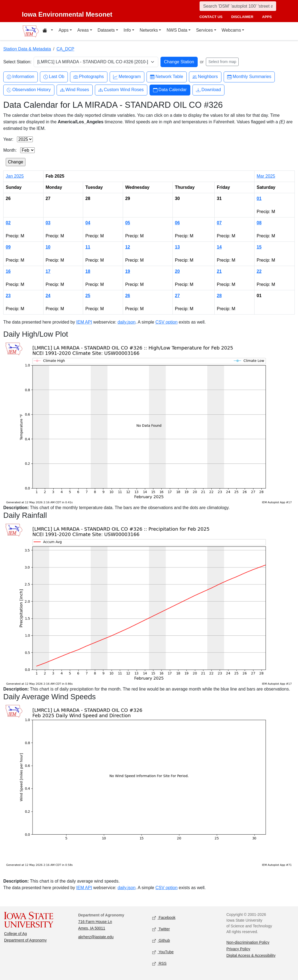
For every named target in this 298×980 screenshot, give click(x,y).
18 (88, 271)
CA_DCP (65, 49)
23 (8, 296)
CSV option (166, 322)
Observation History (29, 90)
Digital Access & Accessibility (251, 955)
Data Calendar (170, 90)
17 (48, 271)
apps (267, 17)
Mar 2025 (266, 176)
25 (88, 296)
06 (177, 223)
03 (48, 223)
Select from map (222, 62)
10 (48, 247)
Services (204, 30)
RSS (159, 964)
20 (177, 271)
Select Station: (17, 62)
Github (161, 941)
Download (208, 90)
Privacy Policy (238, 949)
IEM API (84, 322)
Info (127, 30)
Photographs (89, 77)
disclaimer (242, 17)
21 (219, 271)
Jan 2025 (15, 176)
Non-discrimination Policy (248, 942)
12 (128, 247)
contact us (211, 17)
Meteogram (127, 77)
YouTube (163, 952)
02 (8, 223)
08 (259, 223)
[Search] (238, 6)
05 (128, 223)
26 (128, 296)
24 (48, 296)
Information (21, 77)
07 (219, 223)
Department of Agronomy (25, 940)
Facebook (164, 918)
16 (8, 271)
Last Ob (54, 77)
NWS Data (177, 30)
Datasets (106, 30)
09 (8, 247)
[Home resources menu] (48, 31)
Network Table (167, 77)
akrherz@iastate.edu (96, 937)
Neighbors (205, 77)
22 (259, 271)
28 (219, 296)
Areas (83, 30)
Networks (149, 30)
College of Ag (15, 934)
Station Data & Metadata (27, 49)
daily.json (127, 322)
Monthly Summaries (249, 77)
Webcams (231, 30)
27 (177, 296)
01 (259, 198)
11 (88, 247)
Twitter (161, 929)
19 (128, 271)
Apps (63, 30)
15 (259, 247)
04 (88, 223)
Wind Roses (75, 90)
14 (219, 247)
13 (177, 247)
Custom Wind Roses (121, 90)
